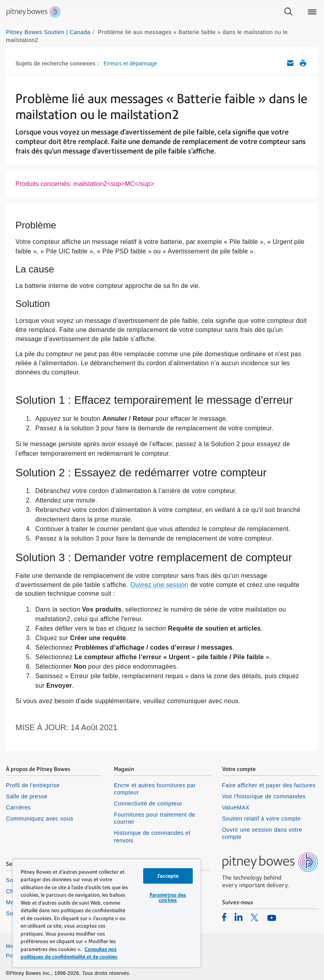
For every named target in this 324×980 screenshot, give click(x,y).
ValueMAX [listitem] (236, 807)
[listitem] (224, 917)
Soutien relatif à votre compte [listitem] (262, 819)
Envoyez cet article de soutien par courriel (290, 63)
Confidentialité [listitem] (181, 946)
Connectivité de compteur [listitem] (148, 804)
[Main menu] (312, 12)
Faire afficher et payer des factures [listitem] (269, 785)
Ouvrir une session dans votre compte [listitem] (262, 833)
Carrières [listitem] (18, 807)
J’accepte (168, 876)
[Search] (288, 12)
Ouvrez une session (159, 585)
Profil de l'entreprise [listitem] (33, 785)
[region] (107, 913)
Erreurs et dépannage (130, 63)
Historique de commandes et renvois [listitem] (152, 836)
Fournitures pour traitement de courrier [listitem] (154, 818)
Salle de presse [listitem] (27, 796)
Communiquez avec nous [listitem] (40, 819)
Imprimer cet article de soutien (303, 63)
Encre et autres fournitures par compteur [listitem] (155, 789)
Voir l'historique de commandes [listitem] (264, 796)
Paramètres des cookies (168, 898)
